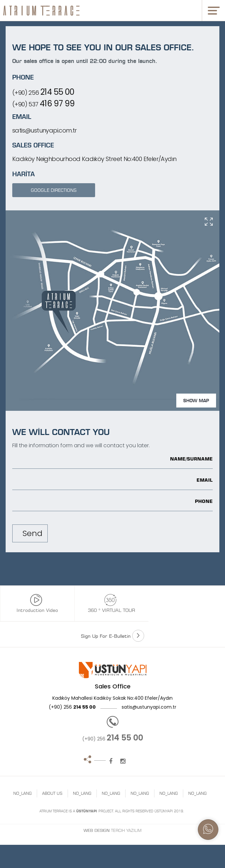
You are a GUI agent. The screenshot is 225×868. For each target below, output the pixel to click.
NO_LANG (23, 793)
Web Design (97, 830)
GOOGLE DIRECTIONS (54, 190)
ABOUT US (52, 793)
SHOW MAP (196, 401)
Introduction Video (36, 604)
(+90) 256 (43, 92)
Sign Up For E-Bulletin (112, 636)
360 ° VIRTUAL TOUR (110, 604)
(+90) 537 (44, 104)
